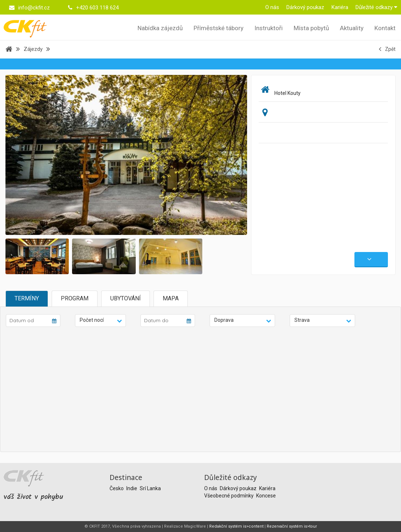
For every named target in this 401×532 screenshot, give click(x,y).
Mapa (171, 298)
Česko (117, 488)
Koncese (266, 496)
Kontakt (385, 28)
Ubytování (126, 298)
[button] (100, 321)
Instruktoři (269, 28)
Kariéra (340, 7)
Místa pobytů (311, 28)
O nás (272, 7)
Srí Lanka (150, 488)
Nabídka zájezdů (160, 28)
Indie (132, 488)
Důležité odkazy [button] (376, 7)
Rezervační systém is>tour (292, 526)
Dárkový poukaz (305, 7)
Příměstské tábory (219, 28)
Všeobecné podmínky (229, 496)
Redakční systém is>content (236, 526)
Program (75, 298)
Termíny (27, 298)
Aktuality (352, 28)
